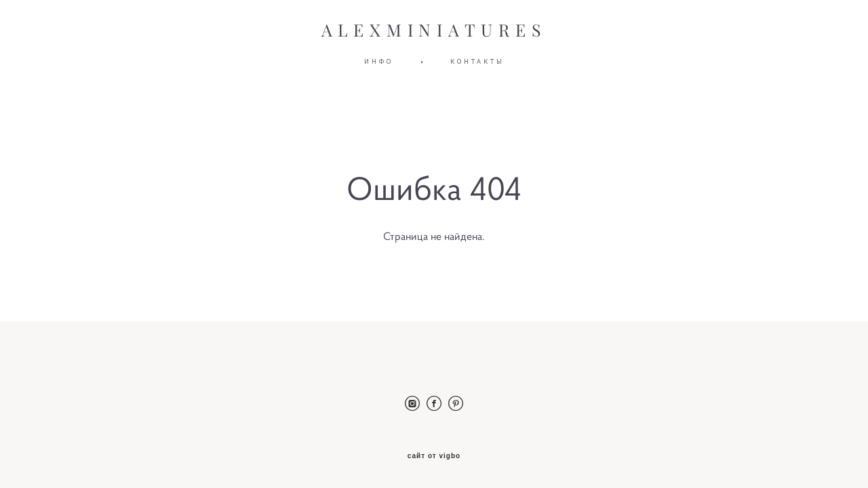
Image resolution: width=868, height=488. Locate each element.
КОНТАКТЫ (477, 61)
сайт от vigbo (434, 456)
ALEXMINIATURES (434, 31)
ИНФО (379, 61)
